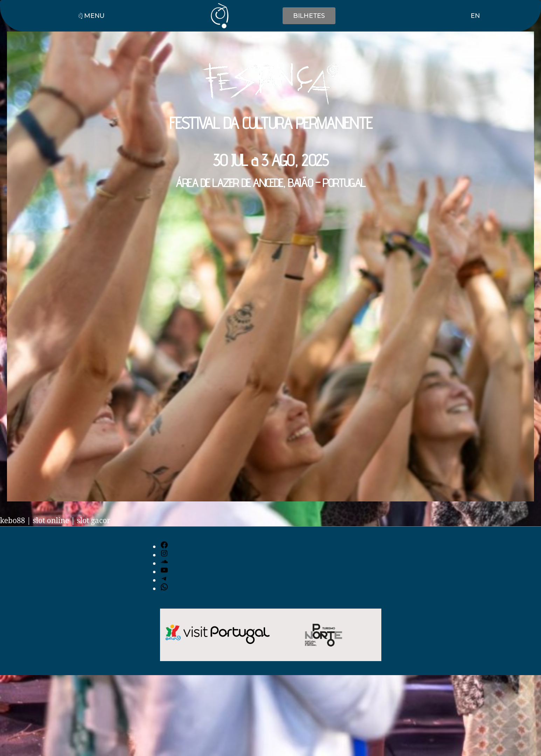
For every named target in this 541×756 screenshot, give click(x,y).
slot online (51, 521)
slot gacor (93, 521)
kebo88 (13, 521)
